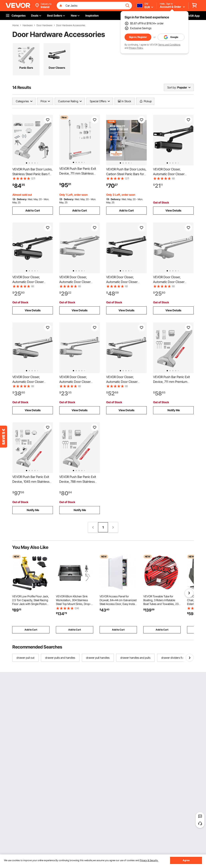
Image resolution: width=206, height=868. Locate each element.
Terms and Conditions (169, 45)
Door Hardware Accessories (71, 25)
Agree (186, 860)
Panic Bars (26, 68)
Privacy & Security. (149, 860)
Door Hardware (44, 25)
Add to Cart (33, 210)
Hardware (28, 25)
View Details (173, 210)
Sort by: (172, 87)
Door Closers (57, 68)
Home (15, 25)
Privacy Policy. (136, 48)
